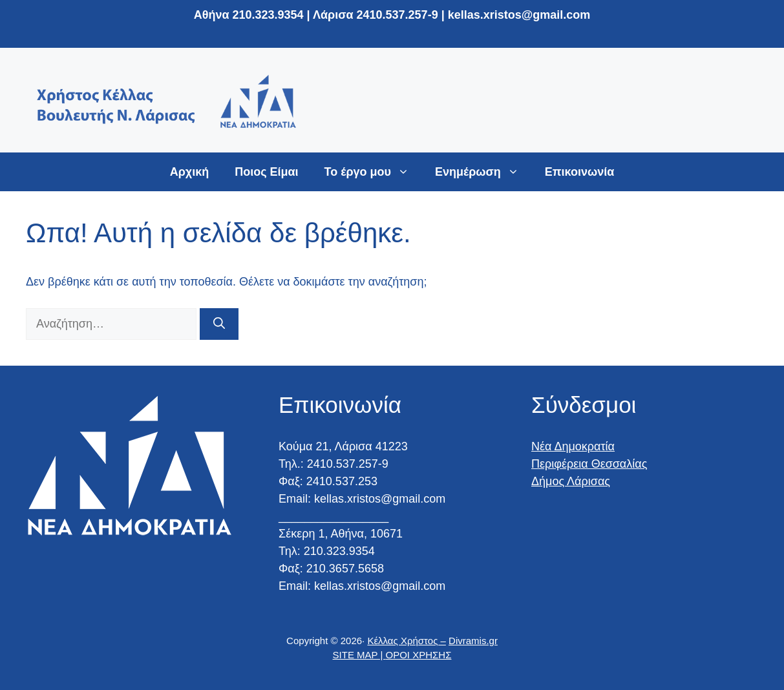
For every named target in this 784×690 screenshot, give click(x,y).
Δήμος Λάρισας (571, 481)
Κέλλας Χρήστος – (406, 641)
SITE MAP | (359, 655)
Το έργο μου (373, 172)
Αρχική (190, 172)
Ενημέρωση (483, 172)
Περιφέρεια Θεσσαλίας (589, 464)
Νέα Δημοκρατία (573, 446)
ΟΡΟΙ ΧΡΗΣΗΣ (419, 655)
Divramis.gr (473, 641)
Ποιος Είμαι (266, 172)
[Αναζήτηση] (219, 324)
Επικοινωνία (580, 172)
